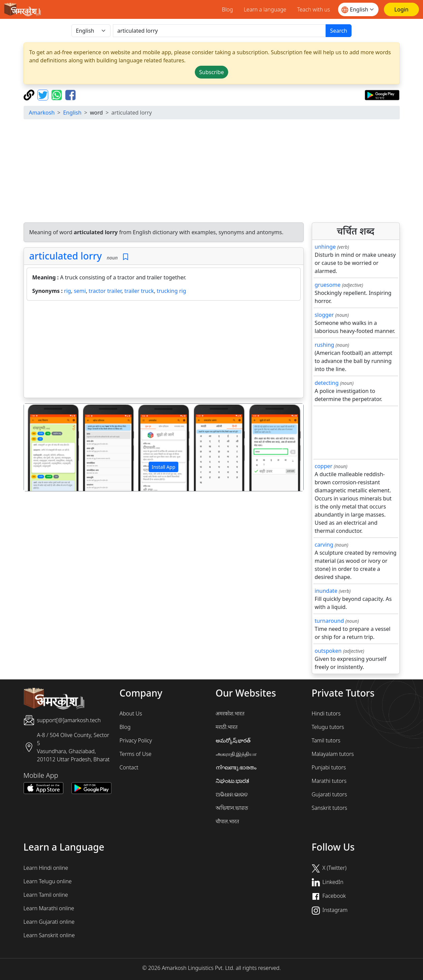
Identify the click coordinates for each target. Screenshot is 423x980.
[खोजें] (219, 31)
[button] (45, 448)
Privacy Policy (136, 740)
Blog (227, 9)
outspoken (328, 651)
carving (324, 545)
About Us (131, 713)
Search (339, 31)
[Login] (401, 9)
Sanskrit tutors (329, 808)
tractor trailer (105, 291)
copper (324, 466)
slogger (324, 315)
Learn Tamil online (46, 895)
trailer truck (139, 291)
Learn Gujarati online (49, 922)
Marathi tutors (329, 781)
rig (68, 291)
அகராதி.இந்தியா (236, 754)
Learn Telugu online (48, 881)
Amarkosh (42, 113)
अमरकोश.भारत (230, 713)
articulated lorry (66, 256)
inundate (326, 591)
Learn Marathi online (49, 908)
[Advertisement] (212, 172)
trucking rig (171, 291)
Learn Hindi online (46, 868)
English (72, 113)
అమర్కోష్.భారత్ (233, 740)
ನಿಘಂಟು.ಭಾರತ (233, 781)
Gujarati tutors (329, 794)
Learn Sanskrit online (49, 935)
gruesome (328, 285)
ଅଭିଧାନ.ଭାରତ (232, 794)
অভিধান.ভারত (232, 808)
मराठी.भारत (227, 727)
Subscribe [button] (211, 72)
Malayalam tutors (333, 754)
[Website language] (358, 9)
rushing (325, 345)
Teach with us (313, 9)
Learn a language (265, 9)
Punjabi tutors (329, 767)
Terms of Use (136, 754)
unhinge (325, 247)
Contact (129, 767)
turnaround (329, 621)
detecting (327, 383)
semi (80, 291)
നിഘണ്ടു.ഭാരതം (236, 767)
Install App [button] (163, 467)
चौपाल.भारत (228, 821)
